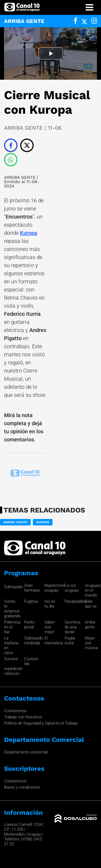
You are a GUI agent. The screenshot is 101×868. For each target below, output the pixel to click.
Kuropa (29, 233)
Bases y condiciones (22, 787)
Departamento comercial (26, 752)
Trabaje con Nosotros (23, 717)
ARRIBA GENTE (20, 177)
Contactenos (15, 711)
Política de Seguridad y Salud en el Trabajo (41, 723)
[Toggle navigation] (89, 7)
